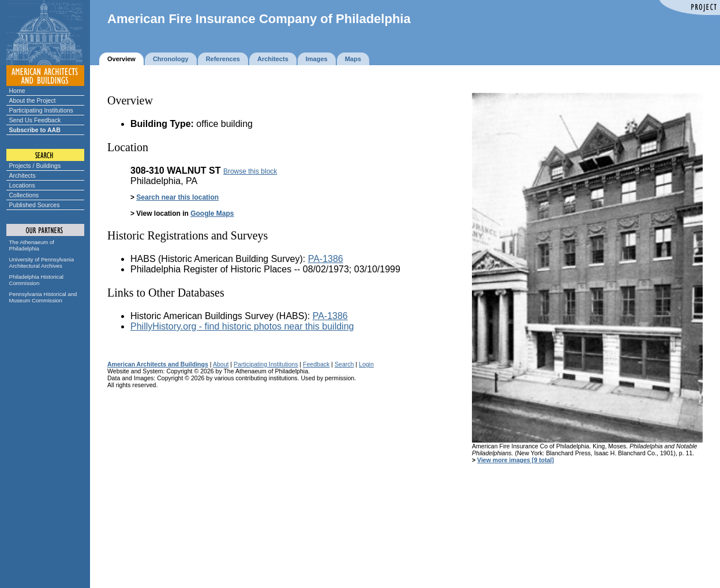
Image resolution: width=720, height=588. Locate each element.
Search (344, 364)
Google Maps (212, 214)
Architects (22, 175)
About (221, 364)
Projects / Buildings (35, 166)
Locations (22, 185)
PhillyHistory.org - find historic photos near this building (242, 326)
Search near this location (177, 197)
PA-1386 (326, 259)
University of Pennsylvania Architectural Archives (42, 263)
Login (366, 364)
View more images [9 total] (515, 460)
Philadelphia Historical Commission (36, 280)
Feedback (316, 364)
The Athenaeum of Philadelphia (32, 245)
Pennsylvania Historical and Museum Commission (43, 297)
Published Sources (35, 205)
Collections (24, 195)
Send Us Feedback (35, 120)
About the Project (33, 100)
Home (17, 91)
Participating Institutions (41, 110)
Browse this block (250, 171)
